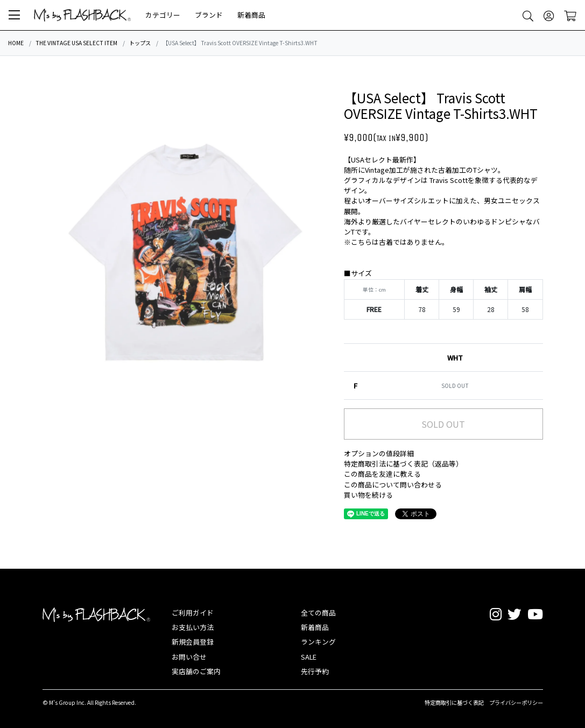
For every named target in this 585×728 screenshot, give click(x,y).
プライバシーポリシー (516, 702)
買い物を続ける (368, 495)
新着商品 (251, 15)
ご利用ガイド (193, 613)
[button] (14, 15)
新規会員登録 (193, 642)
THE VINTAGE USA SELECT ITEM (76, 43)
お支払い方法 (193, 627)
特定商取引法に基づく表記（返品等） (403, 464)
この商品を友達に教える (382, 474)
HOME (16, 43)
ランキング (318, 642)
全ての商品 (318, 613)
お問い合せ (189, 657)
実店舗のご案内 (196, 671)
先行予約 (315, 671)
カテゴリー (163, 15)
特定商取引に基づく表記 (454, 702)
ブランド (209, 15)
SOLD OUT (443, 424)
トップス (140, 43)
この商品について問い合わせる (393, 485)
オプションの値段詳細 (379, 453)
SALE (309, 657)
